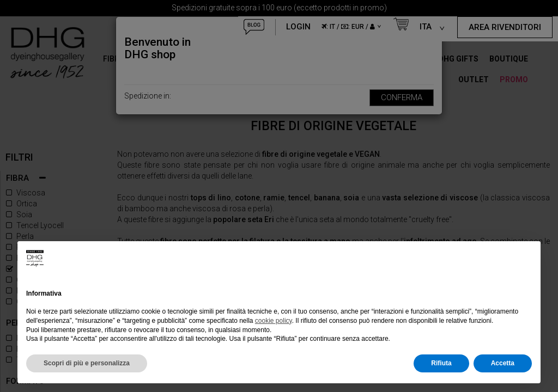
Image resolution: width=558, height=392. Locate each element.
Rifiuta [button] (441, 363)
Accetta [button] (503, 363)
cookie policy (274, 321)
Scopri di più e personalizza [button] (87, 363)
